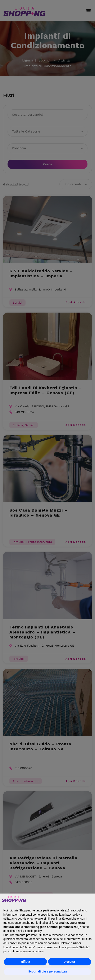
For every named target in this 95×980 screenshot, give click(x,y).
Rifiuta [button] (26, 962)
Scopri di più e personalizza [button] (47, 971)
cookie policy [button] (33, 931)
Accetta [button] (70, 962)
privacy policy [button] (71, 915)
